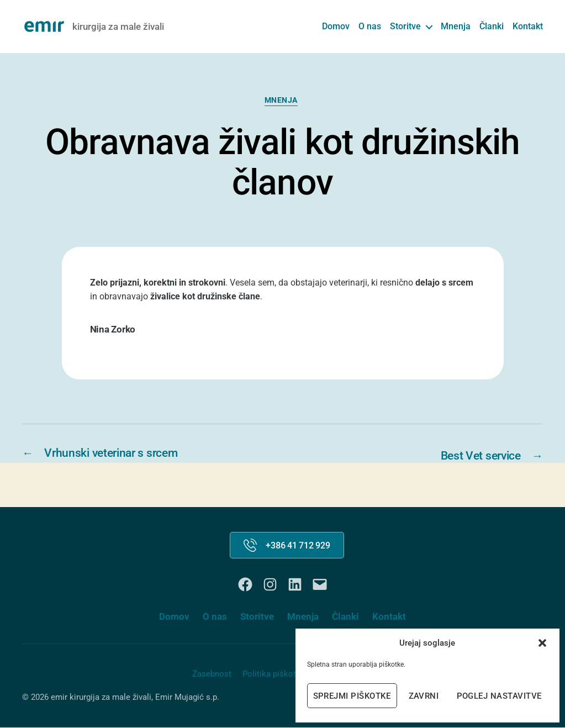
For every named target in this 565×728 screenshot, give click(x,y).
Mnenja (456, 26)
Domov (336, 26)
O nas (370, 26)
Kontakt (528, 26)
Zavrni (424, 696)
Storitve (405, 26)
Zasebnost (212, 674)
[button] (542, 643)
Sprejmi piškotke (352, 696)
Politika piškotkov (276, 674)
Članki (492, 26)
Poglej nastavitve (500, 696)
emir (59, 698)
